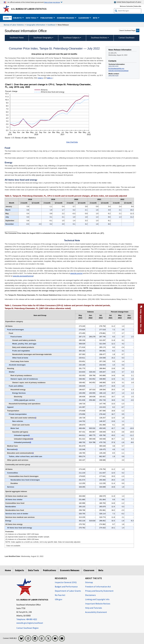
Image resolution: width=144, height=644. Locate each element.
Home (8, 570)
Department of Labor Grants (68, 591)
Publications (50, 570)
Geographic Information (36, 25)
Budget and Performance (66, 587)
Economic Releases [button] (66, 18)
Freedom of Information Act (98, 587)
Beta (101, 570)
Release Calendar (126, 6)
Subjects (19, 570)
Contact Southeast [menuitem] (127, 38)
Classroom (89, 570)
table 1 (50, 78)
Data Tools (34, 570)
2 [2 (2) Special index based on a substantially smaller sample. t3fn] (29, 435)
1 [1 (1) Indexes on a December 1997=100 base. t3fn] (36, 418)
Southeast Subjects (71, 38)
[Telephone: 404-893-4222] (34, 619)
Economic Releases (70, 570)
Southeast (51, 25)
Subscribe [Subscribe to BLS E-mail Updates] (138, 6)
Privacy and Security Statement (99, 591)
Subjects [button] (17, 18)
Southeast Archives (99, 38)
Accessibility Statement (96, 612)
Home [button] (7, 18)
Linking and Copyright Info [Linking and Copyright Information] (97, 599)
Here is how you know (52, 2)
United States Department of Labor (128, 2)
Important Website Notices (98, 604)
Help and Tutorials (94, 608)
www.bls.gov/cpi (76, 273)
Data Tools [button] (31, 18)
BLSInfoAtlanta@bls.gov (116, 68)
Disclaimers (90, 595)
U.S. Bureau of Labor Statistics (29, 9)
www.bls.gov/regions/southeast (118, 71)
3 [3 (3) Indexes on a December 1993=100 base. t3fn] (32, 439)
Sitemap (89, 582)
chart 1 (41, 78)
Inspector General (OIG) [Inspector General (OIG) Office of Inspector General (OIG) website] (66, 582)
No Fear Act (60, 595)
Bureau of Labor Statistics (14, 25)
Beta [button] (95, 18)
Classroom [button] (84, 18)
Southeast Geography (43, 38)
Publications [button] (47, 18)
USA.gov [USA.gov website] (58, 599)
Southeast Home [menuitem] (17, 38)
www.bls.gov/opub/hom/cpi (23, 276)
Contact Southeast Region (27, 628)
